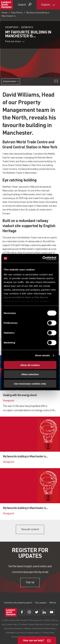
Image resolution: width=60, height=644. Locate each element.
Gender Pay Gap (51, 624)
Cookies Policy (12, 624)
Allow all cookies (30, 365)
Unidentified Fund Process (16, 633)
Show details (42, 355)
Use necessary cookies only (30, 383)
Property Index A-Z (34, 633)
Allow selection (30, 374)
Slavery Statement (36, 624)
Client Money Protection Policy (44, 629)
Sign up (30, 582)
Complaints (23, 624)
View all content (30, 529)
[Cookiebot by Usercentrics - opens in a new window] (43, 258)
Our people (41, 603)
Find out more (15, 42)
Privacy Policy (48, 633)
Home (4, 13)
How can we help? (34, 640)
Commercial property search (18, 603)
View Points (17, 13)
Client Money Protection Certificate (17, 629)
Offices (53, 603)
